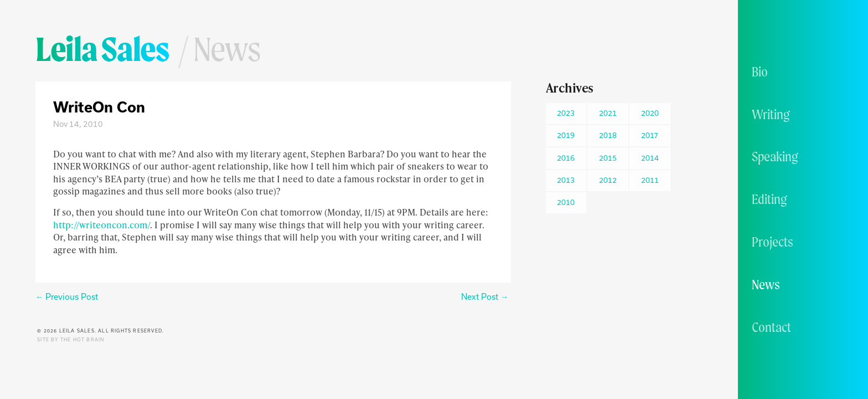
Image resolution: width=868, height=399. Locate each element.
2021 (608, 113)
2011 (650, 180)
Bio (760, 71)
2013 (566, 180)
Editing (769, 199)
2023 (566, 113)
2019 (566, 135)
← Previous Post (67, 297)
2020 (650, 113)
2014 (650, 158)
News (766, 284)
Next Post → (485, 297)
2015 (608, 158)
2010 (566, 202)
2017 (650, 135)
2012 (608, 180)
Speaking (775, 156)
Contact (771, 327)
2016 (566, 158)
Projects (773, 242)
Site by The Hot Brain (71, 340)
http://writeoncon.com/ (102, 225)
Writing (771, 114)
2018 (608, 135)
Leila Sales (102, 49)
